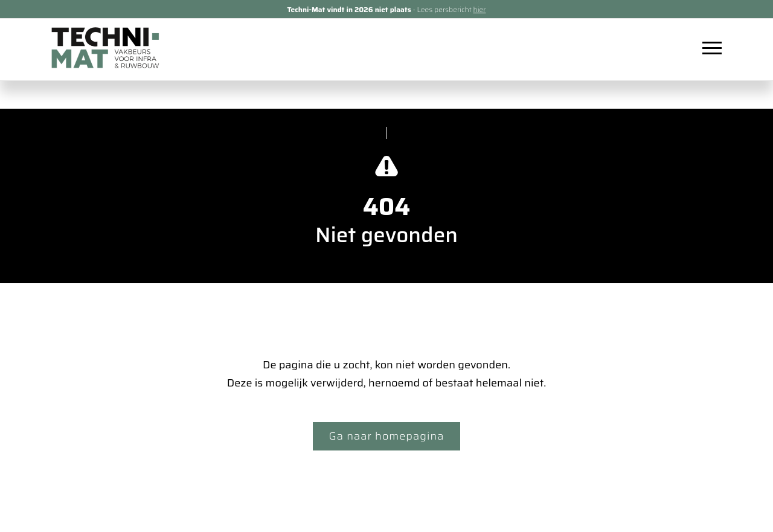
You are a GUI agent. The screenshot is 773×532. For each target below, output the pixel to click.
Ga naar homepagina (387, 436)
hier (479, 9)
